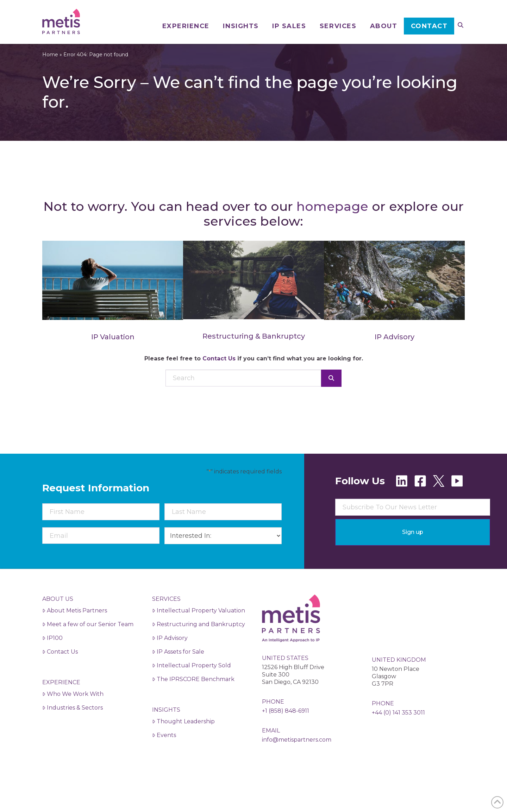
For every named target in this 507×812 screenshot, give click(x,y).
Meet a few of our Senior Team (88, 637)
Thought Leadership (183, 734)
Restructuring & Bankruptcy (254, 349)
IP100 (52, 651)
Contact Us (219, 371)
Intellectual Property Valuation (199, 623)
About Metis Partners (75, 623)
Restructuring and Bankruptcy (199, 637)
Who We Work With (73, 707)
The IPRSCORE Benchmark (193, 692)
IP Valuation (113, 350)
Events (164, 748)
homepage (332, 219)
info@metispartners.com (297, 752)
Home (50, 67)
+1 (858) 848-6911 (286, 723)
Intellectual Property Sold (192, 678)
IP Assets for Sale (178, 664)
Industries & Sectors (73, 720)
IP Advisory (395, 350)
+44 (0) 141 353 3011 (398, 725)
